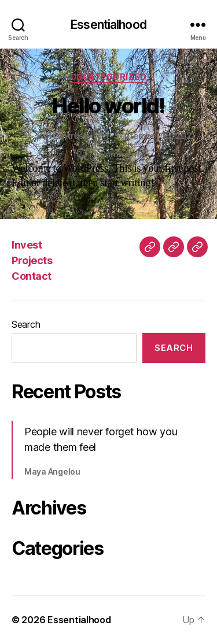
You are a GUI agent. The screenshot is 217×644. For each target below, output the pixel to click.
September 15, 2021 (155, 136)
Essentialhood (108, 25)
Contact (32, 276)
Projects (32, 260)
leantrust (68, 136)
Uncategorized (109, 77)
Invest (27, 245)
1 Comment (117, 154)
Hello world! (108, 106)
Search (26, 324)
